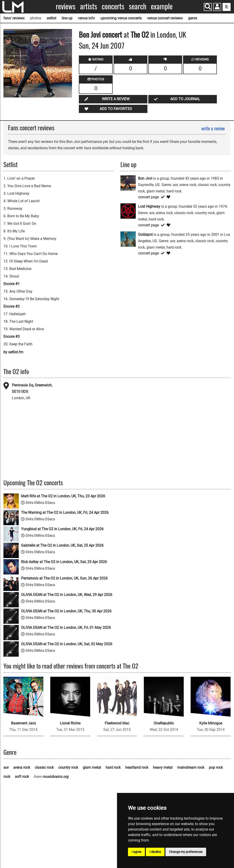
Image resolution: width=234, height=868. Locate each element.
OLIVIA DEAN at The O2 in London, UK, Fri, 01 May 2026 (66, 628)
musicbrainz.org (55, 777)
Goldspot (145, 235)
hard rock (113, 767)
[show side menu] (227, 7)
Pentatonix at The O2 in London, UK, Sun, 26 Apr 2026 (64, 578)
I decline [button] (155, 852)
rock (7, 777)
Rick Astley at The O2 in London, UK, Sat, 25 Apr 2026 (64, 562)
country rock (68, 767)
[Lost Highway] (128, 211)
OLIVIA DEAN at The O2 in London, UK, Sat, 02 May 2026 (67, 644)
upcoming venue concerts (121, 18)
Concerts (113, 6)
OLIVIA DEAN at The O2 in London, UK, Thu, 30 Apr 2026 (66, 611)
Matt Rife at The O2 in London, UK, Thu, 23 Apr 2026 (63, 496)
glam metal (92, 767)
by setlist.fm (13, 352)
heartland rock (137, 767)
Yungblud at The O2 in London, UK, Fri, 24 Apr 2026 (62, 529)
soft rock (22, 777)
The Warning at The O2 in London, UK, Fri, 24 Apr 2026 (65, 513)
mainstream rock (191, 767)
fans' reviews (14, 18)
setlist (51, 18)
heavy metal (163, 767)
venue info (86, 18)
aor (6, 767)
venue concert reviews (165, 18)
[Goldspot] (128, 239)
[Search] (208, 7)
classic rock (44, 767)
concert (111, 34)
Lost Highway (149, 206)
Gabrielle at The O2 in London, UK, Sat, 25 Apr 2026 (62, 545)
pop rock (216, 767)
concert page (148, 197)
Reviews (66, 6)
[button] (217, 7)
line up (67, 18)
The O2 (140, 34)
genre (193, 18)
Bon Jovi (90, 34)
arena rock (22, 767)
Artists (89, 6)
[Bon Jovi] (128, 183)
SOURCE (10, 32)
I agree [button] (136, 852)
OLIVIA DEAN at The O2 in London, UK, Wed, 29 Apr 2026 (67, 595)
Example (162, 6)
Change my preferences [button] (186, 852)
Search (138, 6)
